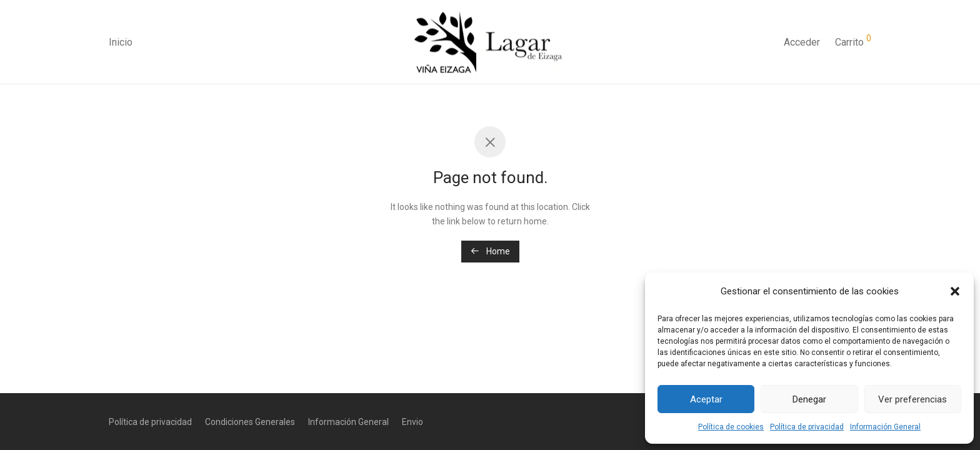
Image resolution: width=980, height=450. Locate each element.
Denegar (809, 399)
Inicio (121, 42)
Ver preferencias (912, 399)
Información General (885, 427)
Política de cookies (731, 427)
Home (490, 251)
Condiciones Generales (250, 422)
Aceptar (706, 399)
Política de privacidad (807, 427)
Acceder (802, 42)
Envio (412, 422)
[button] (955, 291)
